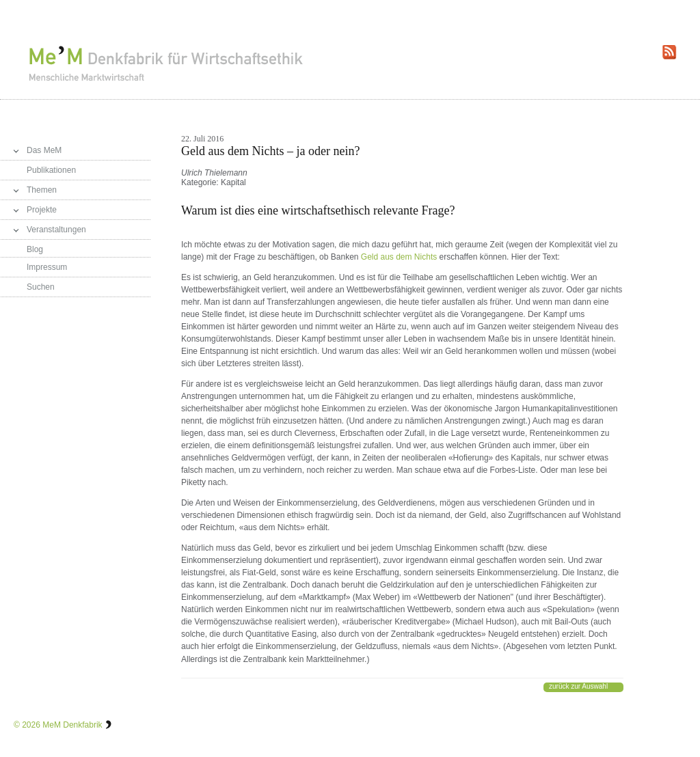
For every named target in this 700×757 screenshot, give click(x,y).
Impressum (47, 267)
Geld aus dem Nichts (399, 257)
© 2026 (27, 725)
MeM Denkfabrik (72, 725)
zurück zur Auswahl (578, 686)
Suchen (41, 287)
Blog (35, 249)
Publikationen (51, 170)
